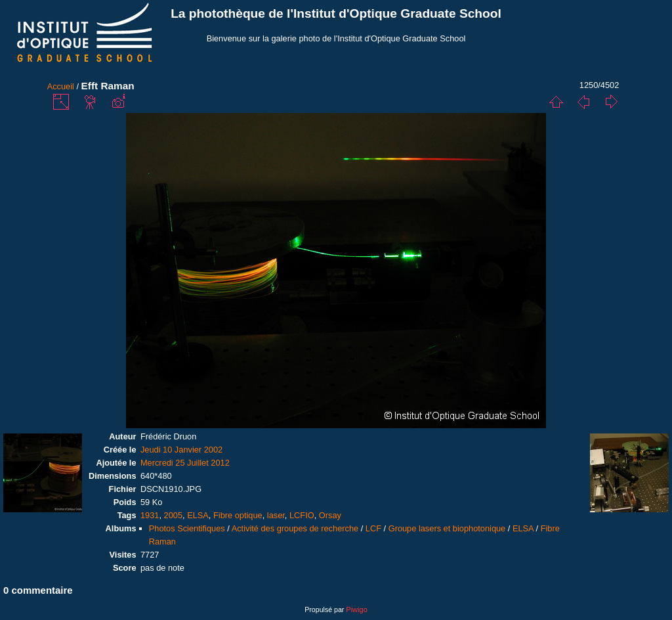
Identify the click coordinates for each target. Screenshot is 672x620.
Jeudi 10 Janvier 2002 (181, 450)
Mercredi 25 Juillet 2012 (185, 463)
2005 (173, 515)
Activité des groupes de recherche (295, 528)
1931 (150, 515)
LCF (373, 528)
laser (276, 515)
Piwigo (356, 609)
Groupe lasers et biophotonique (447, 528)
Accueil (61, 86)
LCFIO (302, 515)
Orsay (330, 515)
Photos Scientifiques (187, 528)
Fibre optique (238, 515)
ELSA (198, 515)
